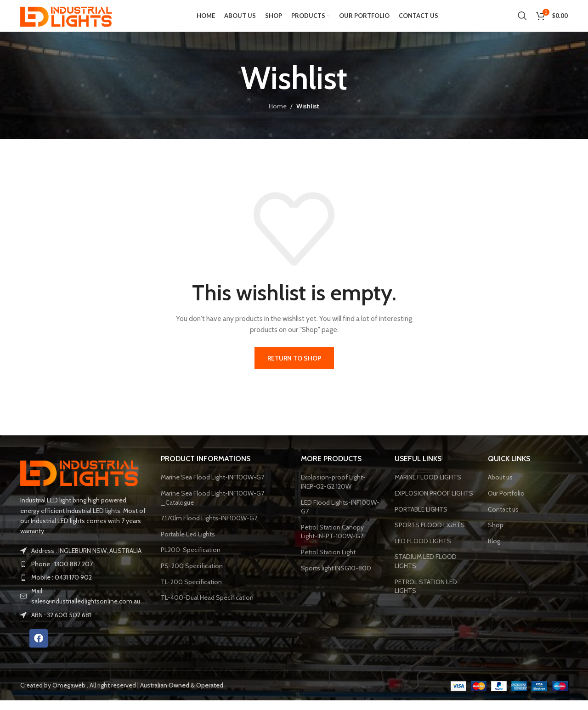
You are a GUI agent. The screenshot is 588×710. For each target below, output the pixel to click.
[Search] (522, 21)
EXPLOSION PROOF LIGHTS (434, 503)
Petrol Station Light (328, 562)
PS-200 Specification (192, 575)
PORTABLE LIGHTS (421, 519)
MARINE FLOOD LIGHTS (428, 487)
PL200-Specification (191, 560)
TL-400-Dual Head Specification (207, 607)
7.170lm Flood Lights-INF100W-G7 (209, 528)
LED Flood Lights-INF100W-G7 (340, 517)
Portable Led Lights (188, 544)
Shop (496, 535)
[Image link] (82, 481)
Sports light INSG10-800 (336, 578)
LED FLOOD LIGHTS (423, 551)
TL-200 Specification (191, 592)
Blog (494, 551)
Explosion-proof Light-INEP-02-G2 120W (333, 492)
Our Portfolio (506, 503)
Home (278, 116)
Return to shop (294, 368)
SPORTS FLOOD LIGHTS (430, 535)
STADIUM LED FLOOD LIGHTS (426, 571)
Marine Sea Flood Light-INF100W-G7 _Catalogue (212, 507)
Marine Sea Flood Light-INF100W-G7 (212, 487)
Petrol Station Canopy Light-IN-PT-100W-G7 (332, 541)
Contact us (503, 519)
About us (500, 487)
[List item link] (84, 574)
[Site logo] (68, 20)
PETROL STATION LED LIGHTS (426, 596)
